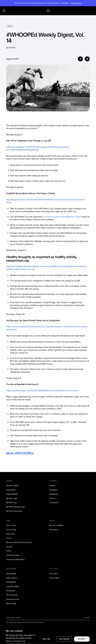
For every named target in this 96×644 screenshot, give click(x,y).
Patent (9, 551)
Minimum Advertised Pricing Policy (19, 542)
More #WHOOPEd (20, 453)
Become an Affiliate (56, 525)
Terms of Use (11, 525)
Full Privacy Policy (13, 555)
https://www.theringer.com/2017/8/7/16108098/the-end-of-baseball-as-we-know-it (42, 391)
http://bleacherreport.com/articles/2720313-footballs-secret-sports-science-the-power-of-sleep (46, 201)
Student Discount (13, 599)
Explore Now (76, 3)
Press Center (54, 578)
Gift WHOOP (11, 582)
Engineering (54, 494)
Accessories (11, 591)
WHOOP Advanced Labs (16, 507)
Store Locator (11, 603)
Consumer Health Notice (15, 559)
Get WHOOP (11, 574)
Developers (53, 490)
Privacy (9, 538)
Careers (52, 498)
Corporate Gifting (13, 586)
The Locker (53, 574)
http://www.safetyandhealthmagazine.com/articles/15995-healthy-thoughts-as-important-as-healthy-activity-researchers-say (47, 268)
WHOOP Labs (12, 503)
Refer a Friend (11, 578)
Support (52, 485)
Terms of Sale (11, 530)
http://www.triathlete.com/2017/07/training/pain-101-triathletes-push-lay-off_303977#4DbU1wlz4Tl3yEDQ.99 (38, 148)
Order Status (11, 490)
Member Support (13, 485)
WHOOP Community (14, 511)
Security (9, 547)
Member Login (12, 498)
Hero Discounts (12, 595)
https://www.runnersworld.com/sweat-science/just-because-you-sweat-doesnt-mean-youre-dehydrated (47, 328)
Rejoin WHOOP (12, 494)
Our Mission (54, 503)
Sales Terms (11, 534)
